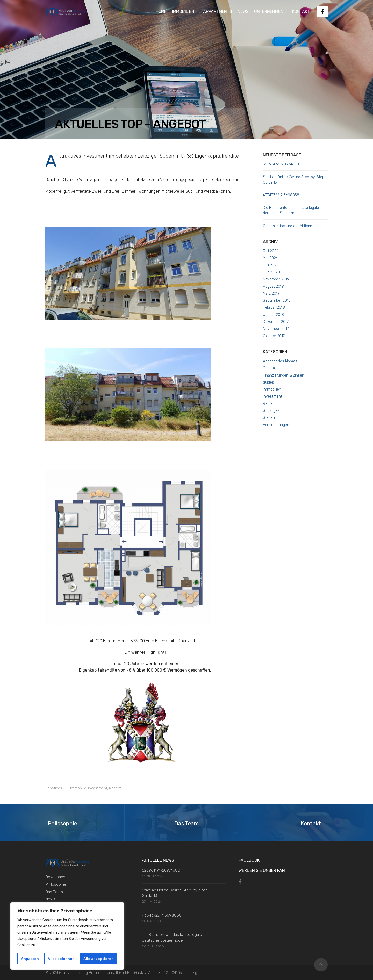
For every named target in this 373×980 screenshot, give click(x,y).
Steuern (270, 418)
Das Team (54, 892)
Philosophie (56, 884)
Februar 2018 (274, 308)
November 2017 (276, 329)
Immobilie (78, 788)
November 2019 (276, 279)
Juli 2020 (271, 265)
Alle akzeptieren (99, 958)
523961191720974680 (281, 164)
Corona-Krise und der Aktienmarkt (291, 226)
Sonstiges (54, 788)
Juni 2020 (271, 272)
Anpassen (30, 958)
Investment (98, 788)
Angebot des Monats (280, 361)
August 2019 (273, 287)
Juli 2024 (271, 251)
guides (268, 382)
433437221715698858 (281, 195)
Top (321, 965)
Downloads (55, 877)
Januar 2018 (273, 315)
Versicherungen (276, 425)
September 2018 (277, 301)
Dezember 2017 (276, 322)
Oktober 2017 (274, 336)
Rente (268, 404)
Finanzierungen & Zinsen (284, 375)
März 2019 (271, 294)
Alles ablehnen (62, 958)
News (50, 899)
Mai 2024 (270, 258)
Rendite (115, 788)
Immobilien (272, 389)
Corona (269, 368)
